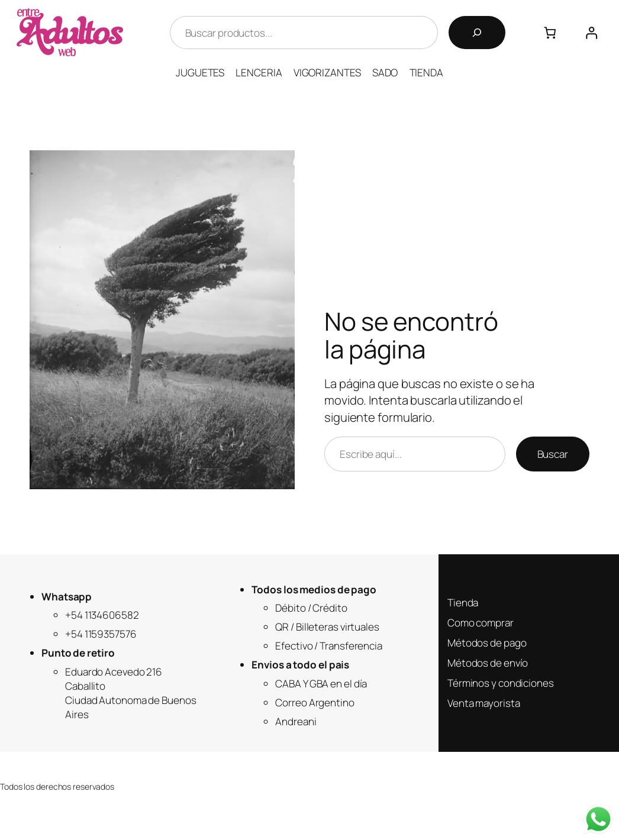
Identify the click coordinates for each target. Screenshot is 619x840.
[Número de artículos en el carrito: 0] (550, 33)
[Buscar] (477, 33)
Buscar (553, 454)
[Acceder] (591, 33)
